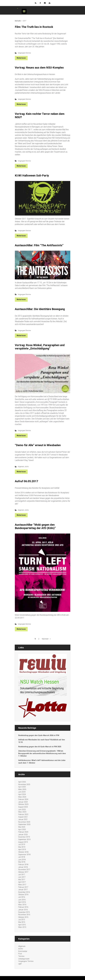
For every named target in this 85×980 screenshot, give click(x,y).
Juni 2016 (22, 900)
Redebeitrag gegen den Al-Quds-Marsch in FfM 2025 (40, 747)
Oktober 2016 (23, 895)
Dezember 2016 (24, 892)
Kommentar (23, 951)
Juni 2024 (22, 792)
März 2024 (22, 797)
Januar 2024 (23, 802)
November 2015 (24, 915)
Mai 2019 (22, 847)
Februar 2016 (23, 907)
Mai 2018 (22, 862)
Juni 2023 (22, 810)
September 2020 (24, 824)
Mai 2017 (22, 880)
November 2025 (24, 784)
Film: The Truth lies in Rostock (34, 27)
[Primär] (24, 11)
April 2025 (22, 787)
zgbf (20, 964)
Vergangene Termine (24, 53)
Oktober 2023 (23, 804)
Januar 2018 (23, 867)
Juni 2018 (22, 860)
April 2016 (22, 902)
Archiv (27, 467)
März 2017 (22, 885)
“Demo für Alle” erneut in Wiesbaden (38, 445)
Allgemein (21, 467)
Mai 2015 (22, 922)
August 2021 (23, 817)
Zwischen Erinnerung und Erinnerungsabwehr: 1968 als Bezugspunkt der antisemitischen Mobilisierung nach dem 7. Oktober (42, 753)
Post (20, 954)
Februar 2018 (23, 865)
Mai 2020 (22, 827)
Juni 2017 (22, 877)
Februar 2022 (23, 815)
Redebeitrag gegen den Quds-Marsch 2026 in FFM (39, 735)
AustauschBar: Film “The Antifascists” (39, 245)
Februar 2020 (23, 832)
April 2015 (22, 925)
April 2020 (22, 830)
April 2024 (22, 794)
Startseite (18, 21)
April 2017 (22, 882)
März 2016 (22, 905)
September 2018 (24, 855)
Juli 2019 (22, 845)
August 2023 (23, 807)
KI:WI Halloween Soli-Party (32, 176)
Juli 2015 (22, 920)
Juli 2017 (22, 875)
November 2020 (24, 822)
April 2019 (22, 850)
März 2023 (22, 812)
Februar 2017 (23, 887)
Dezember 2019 (24, 837)
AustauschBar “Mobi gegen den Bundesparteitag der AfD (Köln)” (35, 526)
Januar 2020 (23, 835)
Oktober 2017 (23, 872)
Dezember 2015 (24, 912)
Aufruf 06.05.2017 (26, 481)
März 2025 (22, 789)
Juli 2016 (22, 897)
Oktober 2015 (23, 917)
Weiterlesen (21, 58)
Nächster (45, 639)
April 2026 (22, 782)
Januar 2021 (23, 819)
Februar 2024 (23, 799)
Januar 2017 (23, 890)
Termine (21, 956)
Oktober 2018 (23, 852)
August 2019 (23, 842)
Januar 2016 (23, 910)
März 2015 (22, 927)
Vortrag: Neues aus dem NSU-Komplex (39, 68)
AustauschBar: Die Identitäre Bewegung (40, 309)
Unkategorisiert (24, 959)
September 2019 (24, 840)
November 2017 (24, 870)
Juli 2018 (22, 857)
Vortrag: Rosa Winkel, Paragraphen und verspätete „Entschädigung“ (40, 347)
